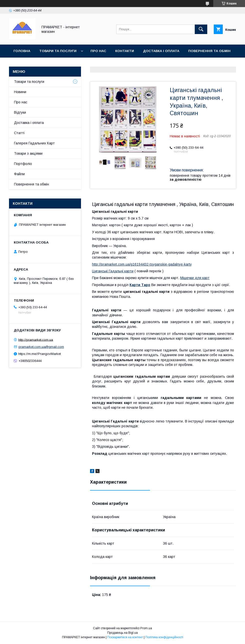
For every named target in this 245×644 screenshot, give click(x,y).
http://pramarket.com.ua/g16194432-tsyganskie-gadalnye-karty (142, 264)
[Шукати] (201, 29)
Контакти (125, 51)
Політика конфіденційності (164, 637)
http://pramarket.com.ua (36, 340)
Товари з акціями (28, 153)
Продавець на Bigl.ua (122, 633)
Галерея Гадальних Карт (34, 143)
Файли (19, 174)
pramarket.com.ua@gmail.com (41, 347)
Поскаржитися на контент (125, 637)
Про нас (98, 51)
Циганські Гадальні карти (113, 271)
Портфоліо (23, 164)
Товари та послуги (58, 51)
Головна (22, 51)
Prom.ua (146, 628)
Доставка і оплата (161, 51)
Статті (19, 133)
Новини (20, 92)
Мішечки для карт (195, 278)
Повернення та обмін (209, 51)
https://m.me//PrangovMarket (39, 354)
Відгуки (20, 112)
